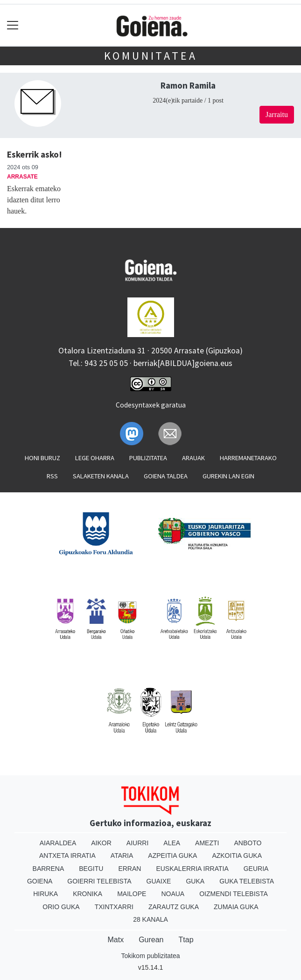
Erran (129, 869)
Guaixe (159, 881)
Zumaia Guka (236, 907)
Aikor (101, 843)
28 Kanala (150, 919)
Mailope (132, 894)
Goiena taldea (166, 476)
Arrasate (22, 177)
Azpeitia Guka (172, 856)
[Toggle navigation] (13, 25)
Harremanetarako (248, 458)
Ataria (122, 856)
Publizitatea (148, 458)
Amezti (207, 843)
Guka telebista (247, 881)
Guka (195, 881)
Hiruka (45, 894)
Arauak (193, 458)
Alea (172, 843)
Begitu (91, 869)
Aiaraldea (58, 843)
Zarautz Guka (174, 907)
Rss (52, 476)
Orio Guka (61, 907)
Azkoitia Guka (237, 856)
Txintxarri (114, 907)
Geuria (256, 869)
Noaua (173, 894)
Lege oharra (95, 458)
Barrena (49, 869)
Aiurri (137, 843)
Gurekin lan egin (228, 476)
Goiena (40, 881)
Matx (115, 940)
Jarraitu (277, 114)
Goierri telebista (99, 881)
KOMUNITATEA (151, 56)
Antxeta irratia (67, 856)
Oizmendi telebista (234, 894)
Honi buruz (42, 458)
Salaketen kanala (101, 476)
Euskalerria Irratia (192, 869)
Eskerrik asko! (35, 154)
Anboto (248, 843)
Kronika (87, 894)
